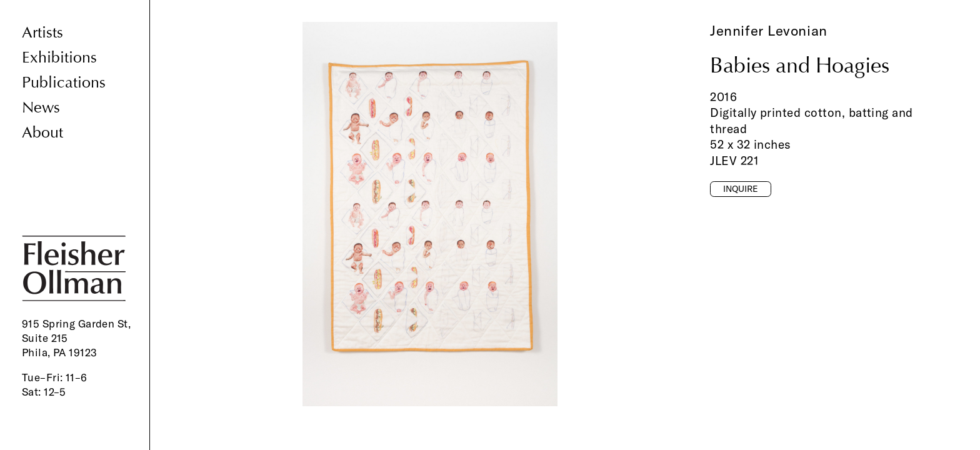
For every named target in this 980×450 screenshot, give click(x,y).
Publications (64, 83)
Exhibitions (59, 58)
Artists (42, 33)
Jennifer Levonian (769, 31)
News (41, 108)
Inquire (741, 189)
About (42, 133)
